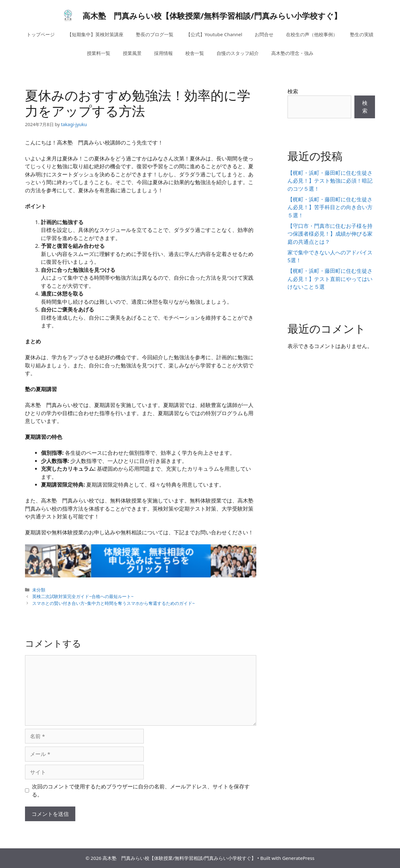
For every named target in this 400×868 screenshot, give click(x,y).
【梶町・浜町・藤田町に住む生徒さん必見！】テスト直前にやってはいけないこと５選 (330, 279)
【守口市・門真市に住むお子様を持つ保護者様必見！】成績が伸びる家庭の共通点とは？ (330, 234)
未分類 (39, 590)
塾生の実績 (362, 34)
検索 (293, 91)
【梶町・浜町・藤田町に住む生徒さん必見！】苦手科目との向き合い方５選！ (330, 207)
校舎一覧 (195, 53)
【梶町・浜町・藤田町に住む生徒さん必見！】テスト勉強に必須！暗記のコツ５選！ (330, 181)
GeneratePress (298, 858)
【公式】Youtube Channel (214, 34)
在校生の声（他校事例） (312, 34)
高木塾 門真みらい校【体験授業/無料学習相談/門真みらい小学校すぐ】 (212, 16)
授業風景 (132, 53)
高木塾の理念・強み (292, 53)
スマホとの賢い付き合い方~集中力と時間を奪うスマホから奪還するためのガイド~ (114, 603)
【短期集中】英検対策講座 (95, 34)
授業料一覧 (99, 53)
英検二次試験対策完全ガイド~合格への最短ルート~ (83, 596)
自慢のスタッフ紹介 (238, 53)
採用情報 (163, 53)
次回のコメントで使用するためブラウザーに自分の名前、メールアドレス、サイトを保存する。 (141, 790)
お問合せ (264, 34)
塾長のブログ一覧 (155, 34)
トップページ (41, 34)
